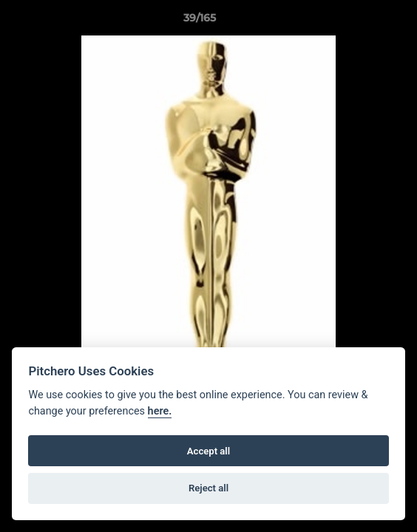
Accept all (208, 451)
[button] (364, 21)
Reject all (208, 488)
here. (160, 411)
